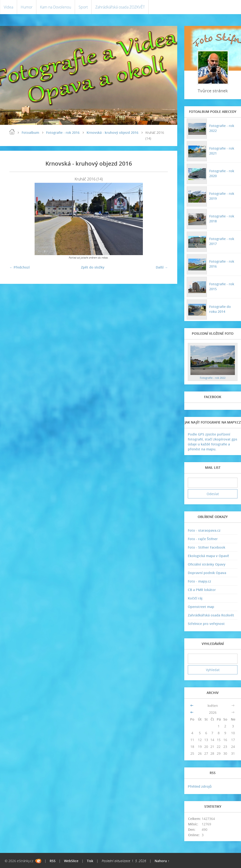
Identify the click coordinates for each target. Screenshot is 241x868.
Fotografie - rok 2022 (222, 128)
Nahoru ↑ (162, 861)
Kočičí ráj (195, 598)
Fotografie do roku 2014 (220, 309)
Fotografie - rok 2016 (63, 132)
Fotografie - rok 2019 (222, 196)
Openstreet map (201, 607)
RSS (53, 861)
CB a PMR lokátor (202, 590)
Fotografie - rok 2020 (222, 173)
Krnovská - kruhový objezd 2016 (112, 132)
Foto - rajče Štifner (203, 539)
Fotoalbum (30, 132)
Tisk (90, 861)
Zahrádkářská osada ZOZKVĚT (120, 7)
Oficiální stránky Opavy (207, 564)
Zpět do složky (93, 267)
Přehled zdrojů (200, 786)
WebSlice (71, 861)
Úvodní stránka (12, 132)
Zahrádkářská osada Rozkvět (211, 615)
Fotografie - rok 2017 (222, 241)
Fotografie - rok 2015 (222, 286)
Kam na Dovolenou (56, 7)
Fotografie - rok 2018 (222, 219)
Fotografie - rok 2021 (222, 151)
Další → (162, 267)
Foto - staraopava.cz (204, 530)
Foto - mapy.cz (199, 581)
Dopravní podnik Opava (207, 573)
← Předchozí (20, 267)
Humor (27, 7)
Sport (83, 7)
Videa (8, 7)
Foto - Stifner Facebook (207, 547)
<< (192, 706)
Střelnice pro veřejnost (206, 624)
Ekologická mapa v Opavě (208, 556)
